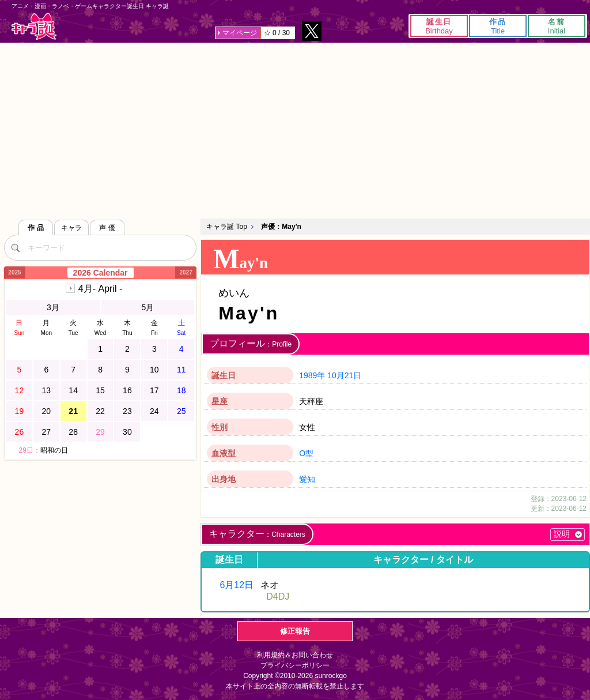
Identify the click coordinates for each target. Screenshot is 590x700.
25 (181, 411)
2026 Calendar (101, 273)
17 (154, 390)
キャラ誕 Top (227, 227)
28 (73, 432)
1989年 (312, 375)
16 (127, 390)
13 (46, 390)
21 (73, 411)
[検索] (16, 247)
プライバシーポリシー (295, 665)
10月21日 (344, 375)
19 (20, 411)
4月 (100, 289)
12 (20, 390)
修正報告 (295, 631)
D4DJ (278, 596)
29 (100, 432)
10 (154, 370)
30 (127, 432)
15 (100, 390)
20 (46, 411)
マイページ (240, 33)
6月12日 (237, 585)
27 (46, 432)
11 (181, 370)
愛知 (307, 479)
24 (154, 411)
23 (127, 411)
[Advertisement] (295, 129)
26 (20, 432)
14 (73, 390)
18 (181, 390)
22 (100, 411)
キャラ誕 (34, 26)
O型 (306, 453)
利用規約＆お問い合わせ (295, 655)
